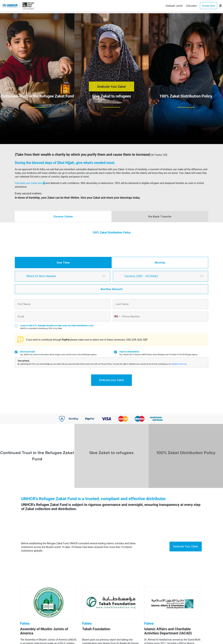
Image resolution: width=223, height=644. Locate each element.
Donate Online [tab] (63, 217)
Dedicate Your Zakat (111, 87)
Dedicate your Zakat (111, 380)
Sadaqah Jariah (174, 6)
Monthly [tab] (160, 263)
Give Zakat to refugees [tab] (111, 453)
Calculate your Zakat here (30, 183)
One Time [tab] (63, 263)
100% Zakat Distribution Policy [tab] (186, 453)
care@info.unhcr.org (179, 364)
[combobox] (117, 317)
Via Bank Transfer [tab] (160, 217)
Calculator (191, 6)
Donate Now (209, 6)
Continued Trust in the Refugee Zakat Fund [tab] (37, 456)
